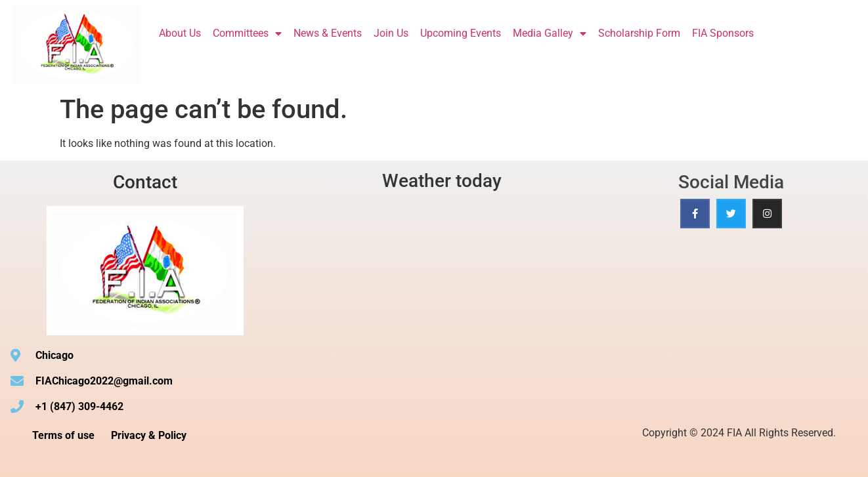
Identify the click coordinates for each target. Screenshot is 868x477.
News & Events (328, 33)
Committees (247, 33)
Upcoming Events (461, 33)
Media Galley (550, 33)
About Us (180, 33)
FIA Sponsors (723, 33)
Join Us (391, 33)
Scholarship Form (639, 33)
